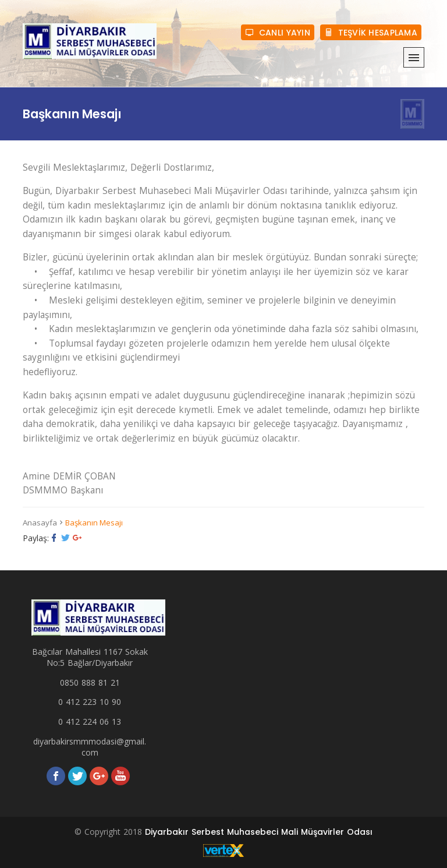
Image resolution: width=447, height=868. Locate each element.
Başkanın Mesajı (94, 523)
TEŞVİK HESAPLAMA (371, 32)
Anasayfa (40, 523)
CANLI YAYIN (278, 32)
